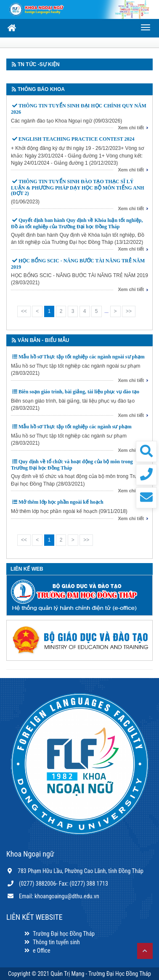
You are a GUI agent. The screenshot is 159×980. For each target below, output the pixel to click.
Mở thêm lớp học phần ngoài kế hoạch (61, 502)
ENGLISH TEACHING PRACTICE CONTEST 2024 (77, 139)
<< (24, 311)
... (106, 311)
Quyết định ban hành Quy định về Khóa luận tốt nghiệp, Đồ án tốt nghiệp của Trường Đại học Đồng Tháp (77, 223)
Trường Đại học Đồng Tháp (59, 934)
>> (129, 311)
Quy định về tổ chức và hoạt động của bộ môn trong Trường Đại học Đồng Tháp (72, 465)
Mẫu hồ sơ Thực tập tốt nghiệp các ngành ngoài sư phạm (82, 357)
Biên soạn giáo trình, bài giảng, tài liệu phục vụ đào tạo (79, 392)
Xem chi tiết (131, 128)
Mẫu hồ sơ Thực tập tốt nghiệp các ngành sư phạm (75, 427)
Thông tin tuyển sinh (52, 942)
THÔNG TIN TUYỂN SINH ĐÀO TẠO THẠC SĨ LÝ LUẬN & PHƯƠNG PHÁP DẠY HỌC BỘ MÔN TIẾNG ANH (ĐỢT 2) (78, 187)
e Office (37, 951)
